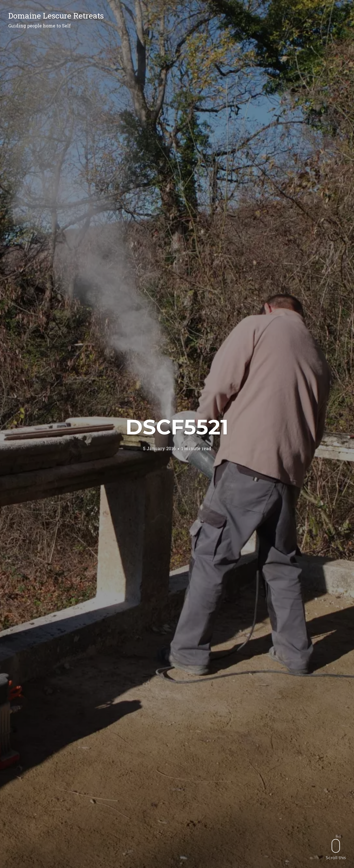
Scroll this (336, 849)
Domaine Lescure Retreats (56, 16)
